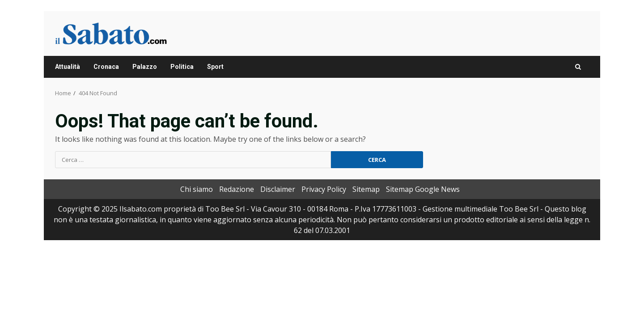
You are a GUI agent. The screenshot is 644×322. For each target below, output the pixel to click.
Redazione (237, 189)
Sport (215, 67)
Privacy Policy (324, 189)
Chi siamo (197, 189)
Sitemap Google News (423, 189)
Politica (182, 67)
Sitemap (366, 189)
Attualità (68, 67)
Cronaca (106, 67)
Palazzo (145, 67)
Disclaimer (278, 189)
